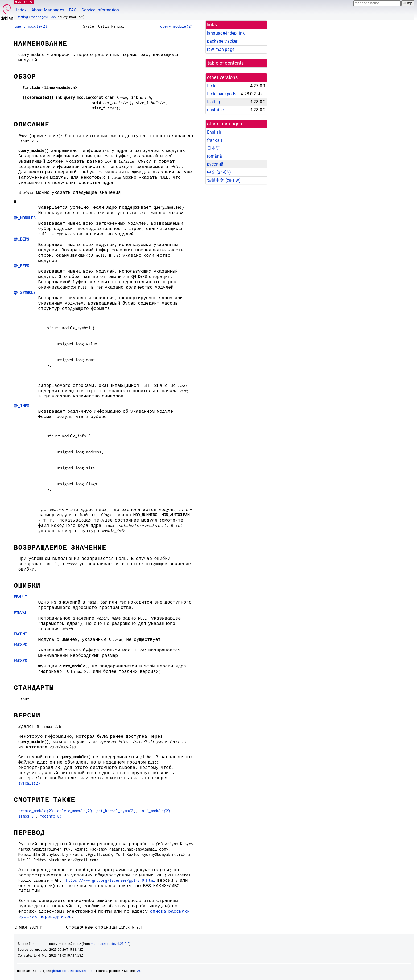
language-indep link (226, 33)
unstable (215, 110)
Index (21, 10)
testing (23, 17)
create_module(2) (36, 811)
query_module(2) (31, 26)
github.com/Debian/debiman (73, 971)
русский (215, 164)
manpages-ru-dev (44, 17)
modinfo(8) (51, 816)
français (215, 140)
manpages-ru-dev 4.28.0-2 (110, 944)
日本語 (213, 148)
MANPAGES (24, 2)
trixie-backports (222, 94)
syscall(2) (29, 783)
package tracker (222, 41)
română (214, 156)
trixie (212, 86)
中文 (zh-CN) (219, 172)
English (214, 132)
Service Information (100, 10)
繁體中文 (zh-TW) (224, 180)
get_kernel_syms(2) (116, 811)
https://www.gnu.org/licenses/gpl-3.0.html (110, 880)
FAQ (73, 10)
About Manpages (48, 10)
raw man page (221, 49)
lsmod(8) (27, 816)
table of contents (226, 63)
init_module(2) (155, 811)
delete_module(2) (75, 811)
